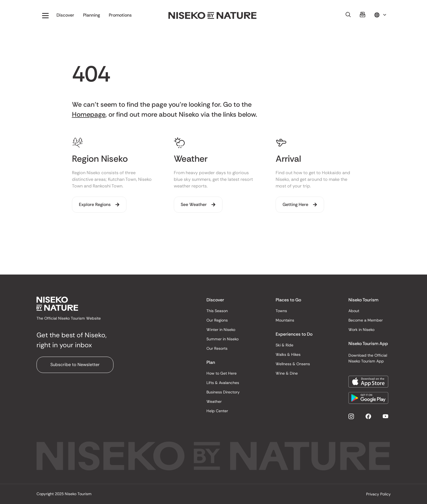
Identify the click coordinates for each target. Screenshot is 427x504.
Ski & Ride (284, 345)
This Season (217, 311)
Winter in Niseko (221, 330)
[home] (213, 16)
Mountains (285, 320)
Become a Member (366, 320)
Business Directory (223, 392)
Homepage (89, 114)
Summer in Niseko (222, 339)
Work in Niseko (361, 330)
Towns (281, 311)
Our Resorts (217, 348)
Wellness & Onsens (293, 364)
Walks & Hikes (288, 354)
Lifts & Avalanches (223, 383)
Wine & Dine (287, 373)
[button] (45, 15)
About (354, 311)
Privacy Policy (378, 494)
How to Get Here (222, 373)
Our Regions (217, 320)
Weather (214, 401)
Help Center (217, 411)
